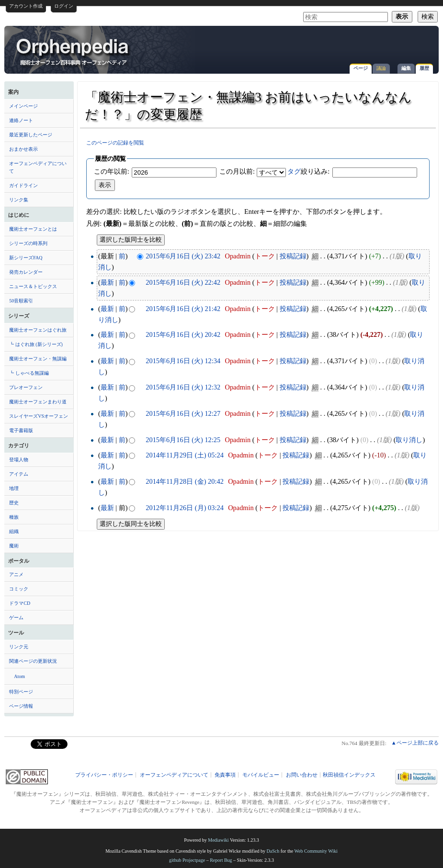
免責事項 (225, 775)
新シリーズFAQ (26, 258)
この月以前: (237, 171)
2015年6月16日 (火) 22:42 (183, 282)
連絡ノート (21, 120)
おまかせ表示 (23, 149)
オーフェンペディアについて (38, 167)
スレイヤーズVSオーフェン (39, 416)
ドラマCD (20, 603)
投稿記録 (293, 256)
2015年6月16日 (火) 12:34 (183, 361)
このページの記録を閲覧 (115, 143)
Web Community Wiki (316, 851)
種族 (14, 517)
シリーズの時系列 (28, 243)
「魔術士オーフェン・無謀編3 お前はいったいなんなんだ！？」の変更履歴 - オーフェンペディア (73, 51)
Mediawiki (218, 840)
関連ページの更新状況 (33, 661)
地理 (14, 488)
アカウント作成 (26, 6)
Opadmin (238, 256)
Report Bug (221, 860)
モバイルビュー (261, 775)
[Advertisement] (322, 45)
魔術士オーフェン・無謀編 (38, 359)
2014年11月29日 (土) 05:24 (185, 455)
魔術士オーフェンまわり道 (38, 402)
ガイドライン (23, 185)
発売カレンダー (26, 272)
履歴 (424, 68)
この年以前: (112, 171)
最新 (107, 282)
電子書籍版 (21, 430)
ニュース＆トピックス (33, 286)
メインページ (23, 106)
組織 (14, 531)
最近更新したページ (31, 135)
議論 (381, 68)
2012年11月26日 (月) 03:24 (185, 508)
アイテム (19, 474)
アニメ (16, 574)
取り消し (409, 440)
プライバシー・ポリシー (104, 775)
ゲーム (16, 618)
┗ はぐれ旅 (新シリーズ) (36, 344)
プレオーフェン (26, 387)
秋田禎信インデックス (349, 775)
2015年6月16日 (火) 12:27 (183, 413)
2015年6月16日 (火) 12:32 (183, 387)
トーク (265, 256)
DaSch (273, 851)
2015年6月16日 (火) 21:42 (183, 309)
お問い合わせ (302, 775)
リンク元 (19, 647)
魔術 (14, 546)
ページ (361, 68)
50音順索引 (21, 301)
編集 (406, 68)
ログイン (64, 6)
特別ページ (21, 692)
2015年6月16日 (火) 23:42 (183, 256)
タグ (294, 171)
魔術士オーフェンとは (33, 229)
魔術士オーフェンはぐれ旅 (38, 330)
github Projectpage (187, 860)
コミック (19, 589)
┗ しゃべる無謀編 (29, 373)
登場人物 (19, 460)
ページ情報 (21, 706)
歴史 (14, 503)
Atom (19, 676)
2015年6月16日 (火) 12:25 (183, 440)
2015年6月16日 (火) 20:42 (183, 334)
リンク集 (19, 200)
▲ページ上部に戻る (415, 743)
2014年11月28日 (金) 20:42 (185, 481)
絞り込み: (308, 171)
